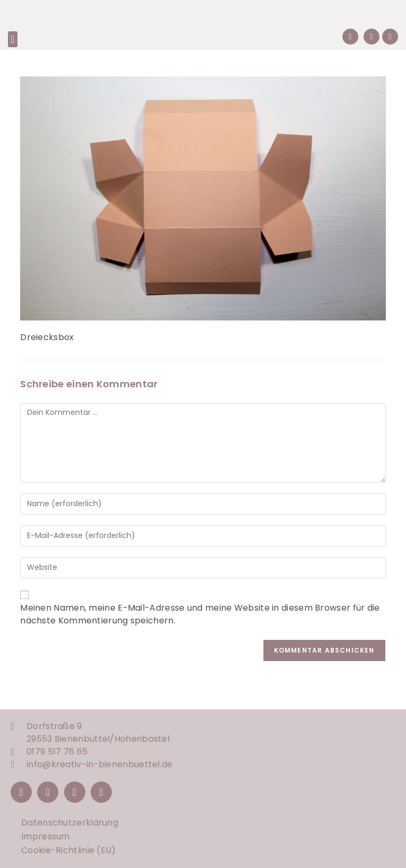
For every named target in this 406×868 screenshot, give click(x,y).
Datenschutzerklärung (70, 823)
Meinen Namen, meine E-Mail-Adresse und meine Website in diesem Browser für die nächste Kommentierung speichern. (200, 614)
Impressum (46, 836)
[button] (13, 39)
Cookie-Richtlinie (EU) (69, 850)
